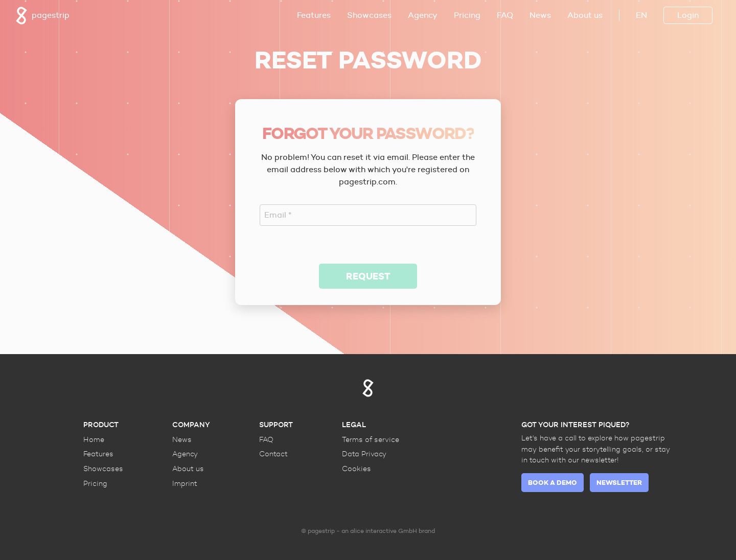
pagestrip (42, 16)
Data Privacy (364, 454)
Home (94, 439)
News (540, 15)
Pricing (467, 15)
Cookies (356, 469)
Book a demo (553, 482)
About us (585, 15)
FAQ (505, 15)
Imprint (185, 483)
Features (314, 15)
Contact (273, 454)
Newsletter (619, 482)
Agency (423, 15)
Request (368, 276)
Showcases (369, 15)
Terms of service (371, 439)
